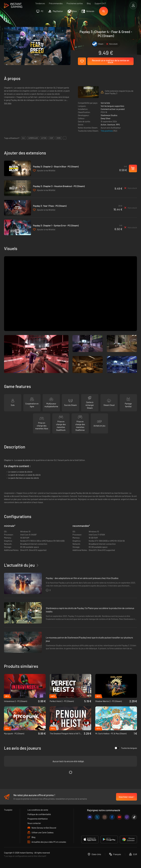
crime (59, 138)
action (44, 138)
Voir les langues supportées (112, 106)
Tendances (40, 3)
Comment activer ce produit (113, 109)
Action (104, 125)
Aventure (111, 125)
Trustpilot (8, 810)
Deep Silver (106, 118)
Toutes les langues (126, 748)
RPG (118, 125)
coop (51, 138)
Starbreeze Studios (109, 115)
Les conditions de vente (38, 810)
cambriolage (33, 138)
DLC (24, 138)
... (65, 138)
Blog (89, 3)
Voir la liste (105, 103)
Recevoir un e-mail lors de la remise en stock (111, 61)
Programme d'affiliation (38, 819)
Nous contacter (34, 823)
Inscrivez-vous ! (127, 797)
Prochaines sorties (75, 3)
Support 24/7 (100, 3)
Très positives (107, 131)
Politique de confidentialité (39, 814)
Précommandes (56, 3)
